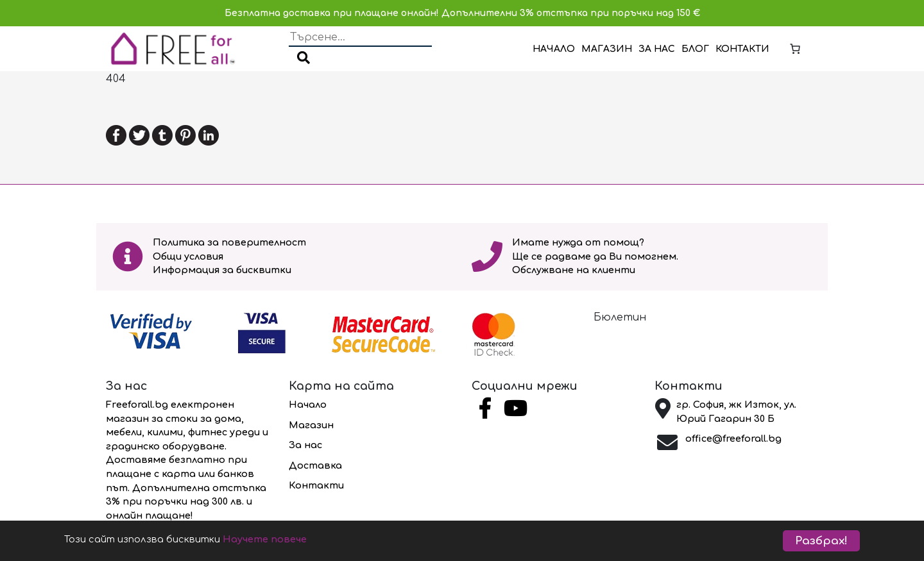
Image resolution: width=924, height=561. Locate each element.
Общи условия (188, 256)
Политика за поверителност (229, 242)
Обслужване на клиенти (574, 270)
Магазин (607, 49)
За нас (657, 49)
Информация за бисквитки (222, 270)
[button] (304, 59)
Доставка (315, 465)
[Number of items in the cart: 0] (795, 49)
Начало (554, 49)
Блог (695, 49)
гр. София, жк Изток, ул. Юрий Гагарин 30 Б (736, 412)
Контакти (742, 49)
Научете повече (305, 541)
